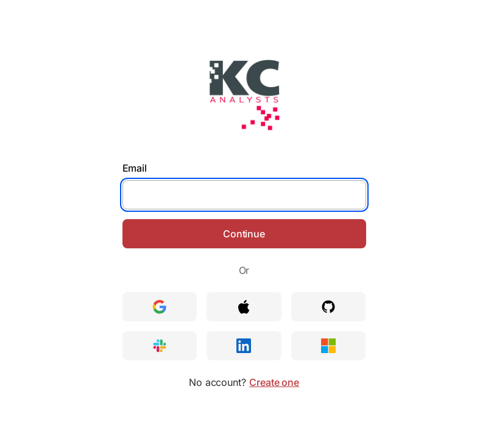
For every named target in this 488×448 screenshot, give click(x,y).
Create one (274, 382)
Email (135, 168)
